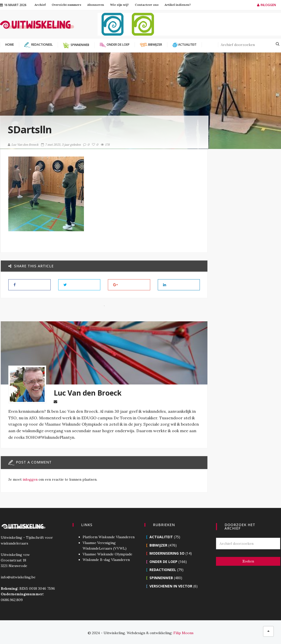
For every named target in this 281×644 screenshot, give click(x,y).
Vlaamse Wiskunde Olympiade (107, 552)
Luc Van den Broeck (23, 145)
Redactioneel (163, 568)
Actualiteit (161, 535)
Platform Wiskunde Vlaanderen (108, 535)
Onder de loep (163, 560)
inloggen (30, 486)
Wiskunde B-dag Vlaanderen (106, 558)
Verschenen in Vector (171, 584)
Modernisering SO (167, 552)
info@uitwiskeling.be (17, 576)
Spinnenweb (161, 576)
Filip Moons (183, 631)
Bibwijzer (158, 543)
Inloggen (267, 5)
